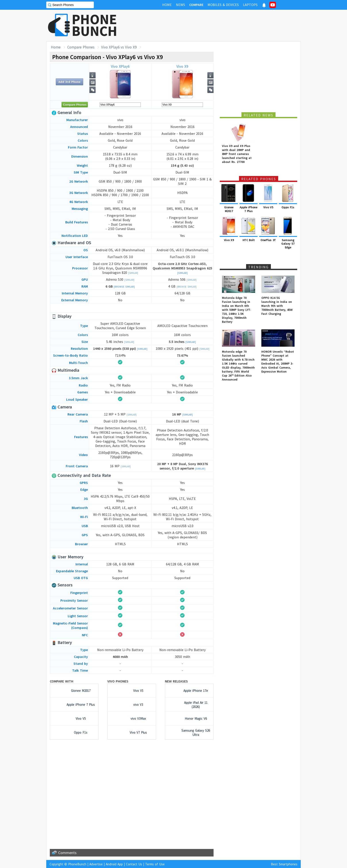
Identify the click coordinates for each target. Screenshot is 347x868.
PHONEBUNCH (94, 25)
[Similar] (133, 273)
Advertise (96, 864)
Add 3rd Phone (69, 82)
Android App (114, 864)
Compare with (62, 681)
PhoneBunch (77, 864)
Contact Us (134, 864)
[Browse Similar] (124, 287)
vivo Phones (118, 681)
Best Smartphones (284, 864)
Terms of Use (155, 864)
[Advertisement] (220, 25)
